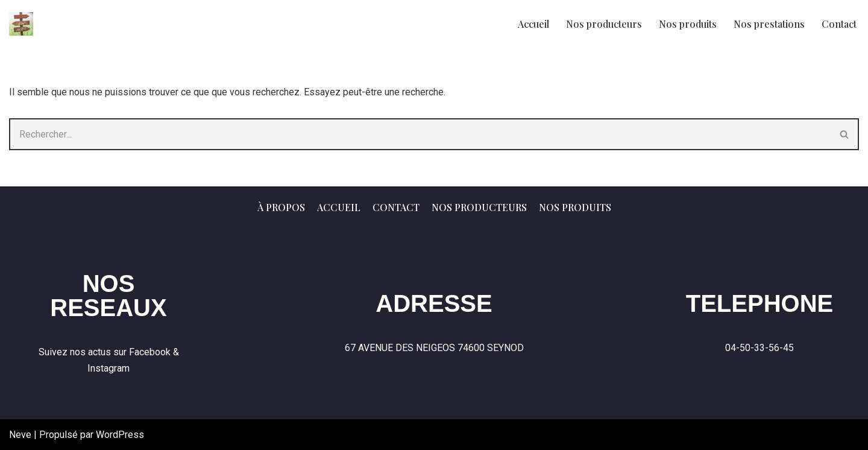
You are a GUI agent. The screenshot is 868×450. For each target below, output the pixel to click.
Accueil (533, 24)
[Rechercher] (420, 134)
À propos (281, 207)
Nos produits (688, 24)
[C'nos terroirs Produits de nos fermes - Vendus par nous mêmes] (21, 24)
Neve (20, 435)
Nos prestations (769, 24)
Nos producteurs (604, 24)
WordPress (120, 435)
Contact (839, 24)
